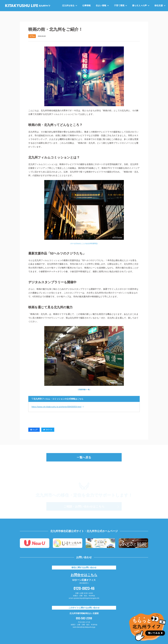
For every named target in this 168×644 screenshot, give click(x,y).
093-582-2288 (84, 618)
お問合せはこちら (84, 574)
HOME (8, 16)
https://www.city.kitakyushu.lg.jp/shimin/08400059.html (56, 407)
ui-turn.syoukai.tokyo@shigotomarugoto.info (84, 598)
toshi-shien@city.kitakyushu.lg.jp (84, 627)
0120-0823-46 (84, 588)
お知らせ (16, 16)
